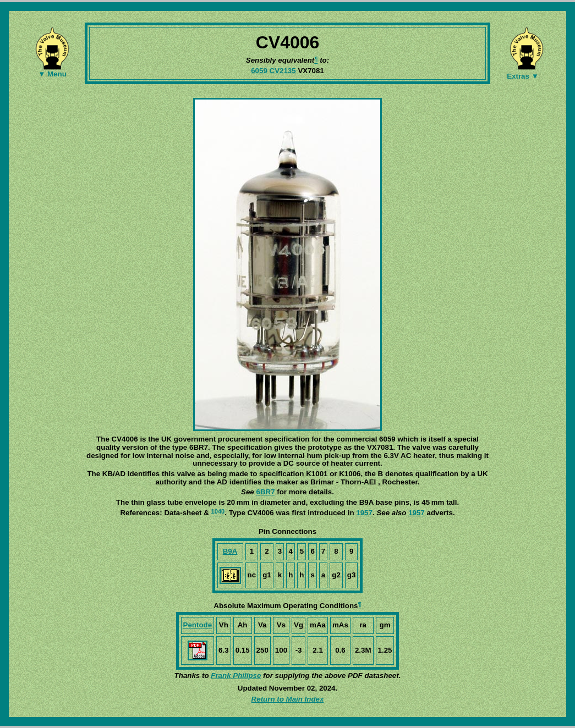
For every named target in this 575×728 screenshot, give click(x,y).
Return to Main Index (288, 699)
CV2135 (283, 71)
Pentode (198, 625)
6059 (259, 71)
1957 (364, 513)
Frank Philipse (236, 675)
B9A (230, 551)
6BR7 (265, 492)
